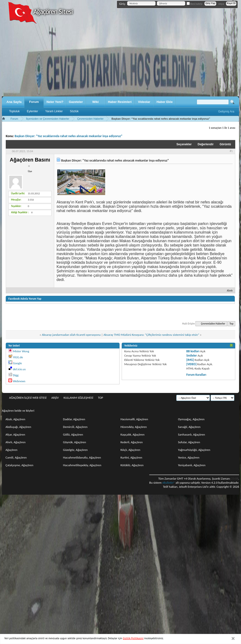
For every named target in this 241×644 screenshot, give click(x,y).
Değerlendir (206, 144)
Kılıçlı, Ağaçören (130, 450)
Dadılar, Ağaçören (74, 419)
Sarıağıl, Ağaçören (189, 427)
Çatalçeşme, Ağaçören (19, 465)
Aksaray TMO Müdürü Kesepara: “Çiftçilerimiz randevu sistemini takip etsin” (151, 335)
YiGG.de (18, 357)
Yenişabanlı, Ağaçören (192, 465)
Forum (34, 102)
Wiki (95, 102)
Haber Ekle (164, 102)
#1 (231, 151)
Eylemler (32, 111)
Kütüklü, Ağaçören (132, 465)
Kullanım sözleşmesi (78, 398)
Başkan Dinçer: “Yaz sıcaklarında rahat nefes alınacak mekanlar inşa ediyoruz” (69, 136)
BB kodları (193, 351)
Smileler (192, 356)
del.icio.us (19, 369)
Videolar (144, 102)
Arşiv (55, 398)
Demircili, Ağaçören (75, 427)
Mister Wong (21, 351)
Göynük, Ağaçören (75, 442)
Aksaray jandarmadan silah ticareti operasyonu (71, 335)
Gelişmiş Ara (226, 112)
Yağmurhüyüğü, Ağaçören (194, 450)
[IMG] (190, 360)
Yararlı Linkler (54, 111)
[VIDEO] (192, 364)
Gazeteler (76, 102)
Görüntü (225, 144)
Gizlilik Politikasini (133, 638)
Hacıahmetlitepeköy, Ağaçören (82, 465)
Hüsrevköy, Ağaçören (134, 427)
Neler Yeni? (55, 102)
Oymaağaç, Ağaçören (191, 419)
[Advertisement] (120, 61)
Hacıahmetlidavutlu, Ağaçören (82, 457)
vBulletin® (169, 483)
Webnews (19, 381)
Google (17, 363)
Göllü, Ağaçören (73, 434)
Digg (16, 375)
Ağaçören (11, 450)
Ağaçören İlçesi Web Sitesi (28, 398)
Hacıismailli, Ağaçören (134, 419)
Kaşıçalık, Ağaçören (132, 434)
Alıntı (228, 291)
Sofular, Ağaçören (189, 442)
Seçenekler (184, 144)
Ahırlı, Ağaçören (16, 442)
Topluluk (14, 111)
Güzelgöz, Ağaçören (75, 450)
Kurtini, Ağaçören (131, 457)
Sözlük (74, 111)
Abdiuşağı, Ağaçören (18, 427)
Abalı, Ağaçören (15, 419)
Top (231, 324)
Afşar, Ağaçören (15, 434)
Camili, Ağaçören (16, 457)
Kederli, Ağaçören (132, 442)
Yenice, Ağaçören (189, 457)
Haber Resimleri (120, 102)
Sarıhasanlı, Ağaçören (192, 434)
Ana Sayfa (14, 102)
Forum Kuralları (196, 375)
